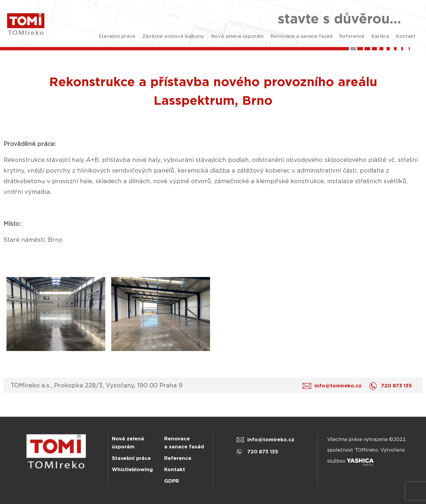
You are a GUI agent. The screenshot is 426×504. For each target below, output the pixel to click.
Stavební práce (117, 36)
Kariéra (380, 36)
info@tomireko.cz (334, 386)
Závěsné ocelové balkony (173, 36)
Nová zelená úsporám (237, 36)
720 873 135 (392, 386)
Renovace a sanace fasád (302, 36)
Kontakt (406, 36)
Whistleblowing (132, 469)
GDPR (172, 481)
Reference (352, 36)
